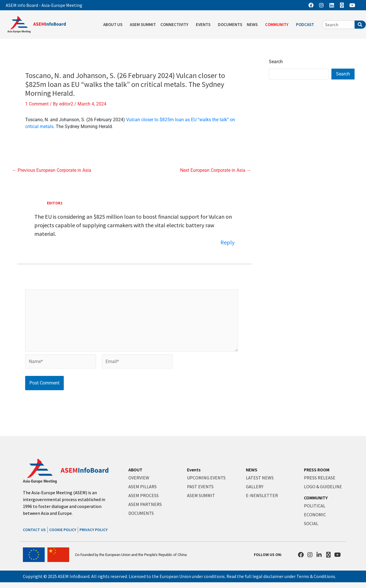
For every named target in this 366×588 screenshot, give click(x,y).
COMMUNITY (278, 25)
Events (194, 470)
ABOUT (135, 470)
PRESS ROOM (317, 470)
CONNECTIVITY (176, 25)
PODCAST (306, 25)
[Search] (360, 25)
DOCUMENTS (230, 24)
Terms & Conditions (316, 576)
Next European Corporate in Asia (216, 170)
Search (276, 62)
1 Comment (37, 104)
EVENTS (205, 25)
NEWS (254, 25)
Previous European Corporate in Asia (52, 170)
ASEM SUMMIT (143, 24)
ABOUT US (114, 25)
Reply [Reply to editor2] (227, 242)
